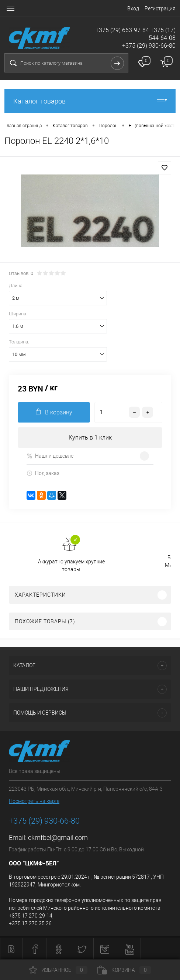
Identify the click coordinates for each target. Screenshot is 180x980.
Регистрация (160, 9)
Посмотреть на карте (34, 801)
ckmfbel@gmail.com (58, 837)
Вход (133, 9)
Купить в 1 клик (90, 438)
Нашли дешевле (50, 456)
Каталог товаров (90, 101)
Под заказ (43, 473)
